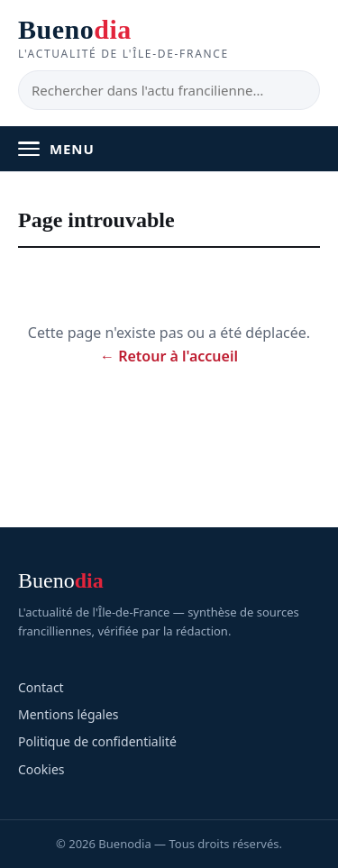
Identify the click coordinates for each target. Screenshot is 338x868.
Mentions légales (69, 714)
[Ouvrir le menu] (169, 149)
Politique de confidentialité (97, 741)
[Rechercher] (169, 90)
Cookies (41, 769)
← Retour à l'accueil (169, 356)
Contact (41, 687)
